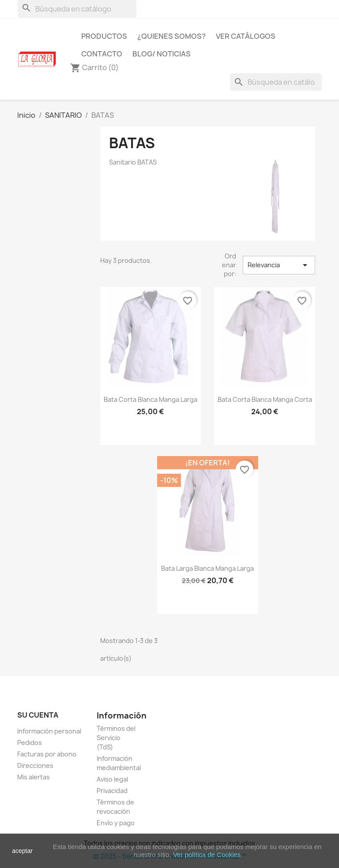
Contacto (102, 54)
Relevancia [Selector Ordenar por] (279, 265)
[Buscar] (77, 9)
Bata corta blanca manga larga (151, 399)
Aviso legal (112, 779)
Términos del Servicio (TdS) (116, 738)
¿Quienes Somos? (171, 36)
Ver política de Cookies (207, 855)
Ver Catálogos (246, 36)
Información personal (49, 731)
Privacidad (112, 791)
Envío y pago (116, 823)
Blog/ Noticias (162, 54)
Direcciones (35, 765)
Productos (104, 36)
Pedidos (30, 743)
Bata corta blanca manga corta (265, 399)
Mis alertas (34, 777)
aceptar (22, 851)
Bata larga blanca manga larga (207, 568)
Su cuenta (38, 715)
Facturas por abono (47, 754)
